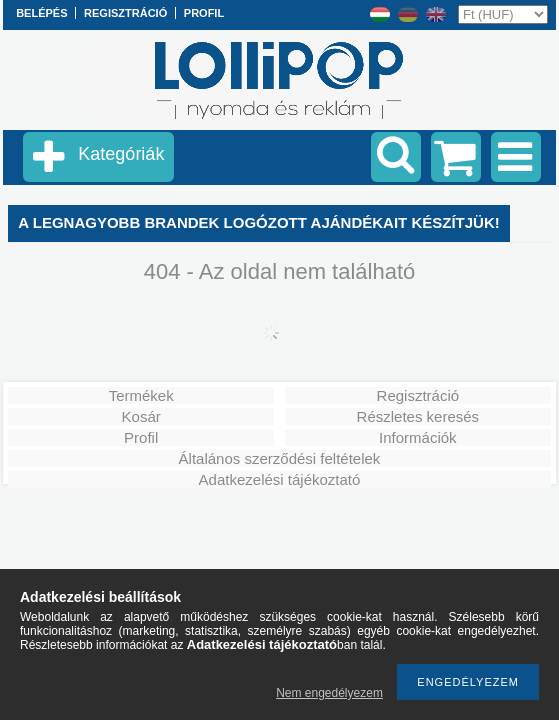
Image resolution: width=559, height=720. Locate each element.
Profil (141, 437)
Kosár (141, 416)
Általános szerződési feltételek (280, 458)
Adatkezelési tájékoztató (280, 479)
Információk (418, 437)
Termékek (141, 395)
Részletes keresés (418, 416)
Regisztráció (418, 395)
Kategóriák (121, 154)
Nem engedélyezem (329, 693)
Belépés (41, 13)
